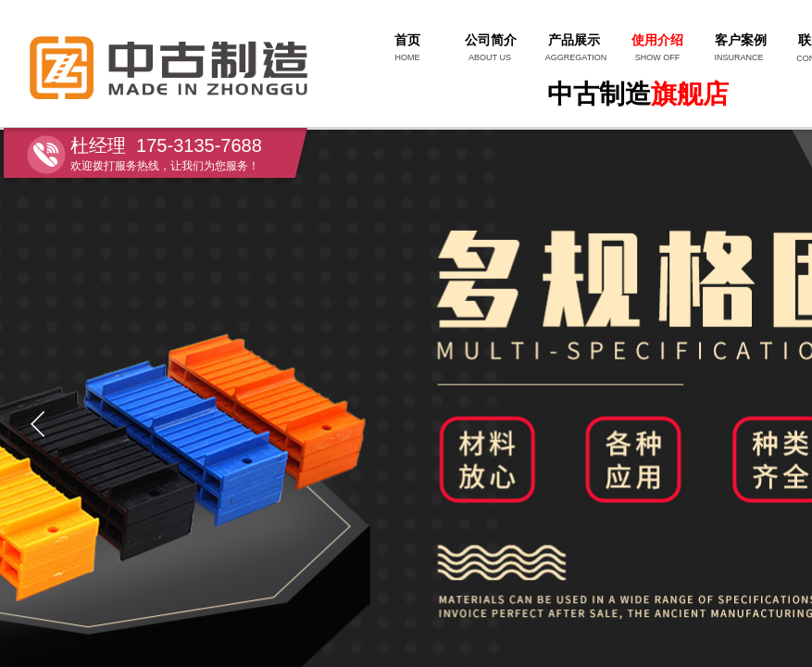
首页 (407, 40)
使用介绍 (657, 40)
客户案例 (741, 40)
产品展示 (574, 40)
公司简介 (491, 40)
